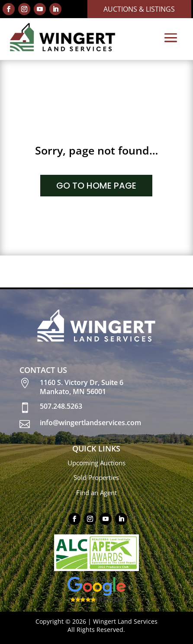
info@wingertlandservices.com (90, 423)
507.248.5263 (61, 406)
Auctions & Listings (139, 9)
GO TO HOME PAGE (96, 186)
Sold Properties (96, 477)
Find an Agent (96, 492)
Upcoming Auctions (96, 463)
